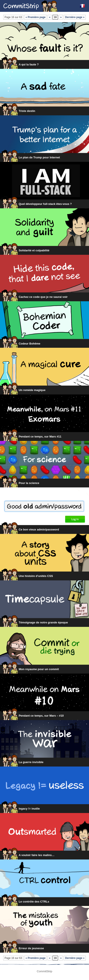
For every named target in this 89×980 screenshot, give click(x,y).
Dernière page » (75, 17)
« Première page (35, 17)
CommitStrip (31, 6)
